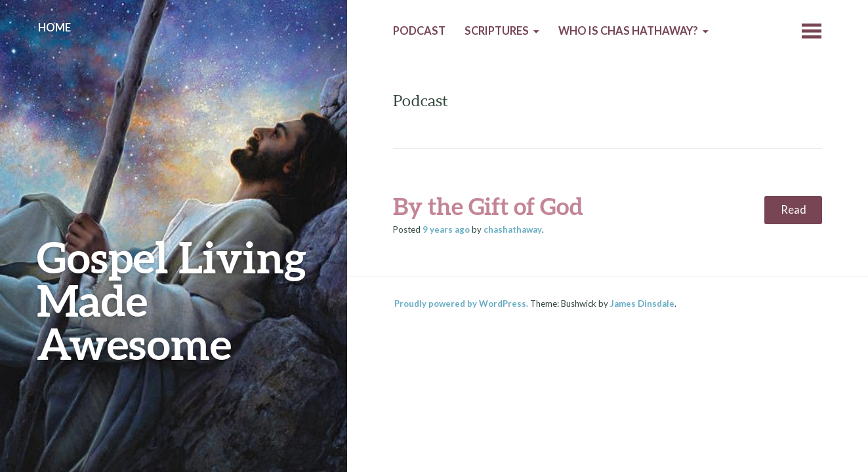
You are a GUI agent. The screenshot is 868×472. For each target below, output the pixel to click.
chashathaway (513, 229)
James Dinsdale (642, 304)
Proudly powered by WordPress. (461, 304)
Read (794, 210)
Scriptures (497, 31)
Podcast (419, 31)
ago (446, 229)
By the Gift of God (488, 206)
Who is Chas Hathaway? (628, 31)
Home (54, 28)
